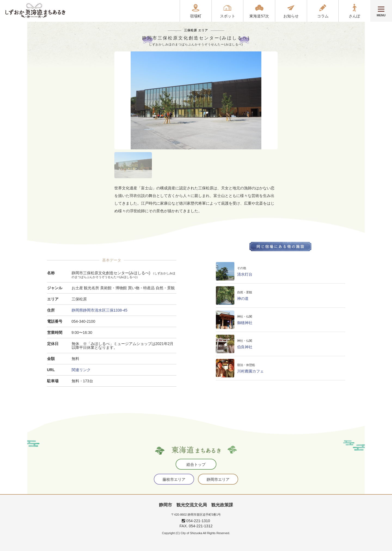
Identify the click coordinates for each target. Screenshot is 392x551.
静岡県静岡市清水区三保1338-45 (99, 310)
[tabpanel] (196, 100)
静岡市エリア (218, 479)
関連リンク (81, 370)
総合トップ (196, 464)
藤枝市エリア (174, 479)
